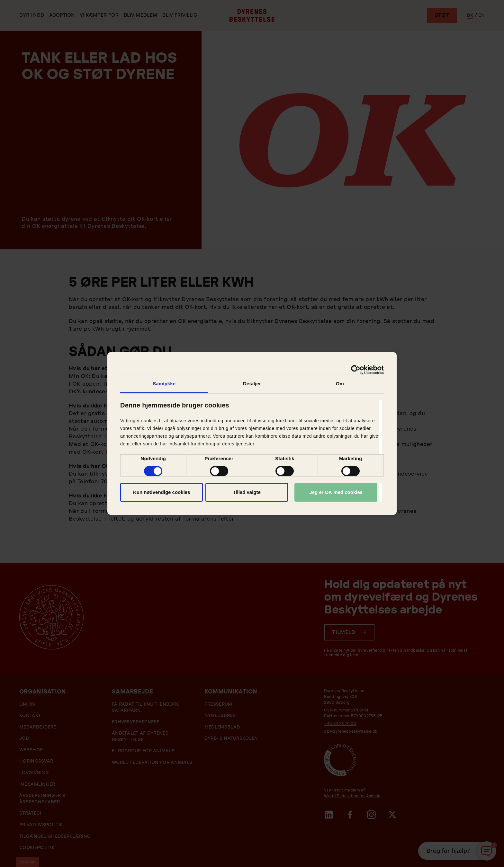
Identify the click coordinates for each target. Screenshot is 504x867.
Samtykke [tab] (164, 384)
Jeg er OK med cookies (336, 492)
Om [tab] (340, 384)
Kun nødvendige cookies (162, 492)
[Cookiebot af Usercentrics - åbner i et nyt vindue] (356, 370)
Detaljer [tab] (252, 384)
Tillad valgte (247, 492)
